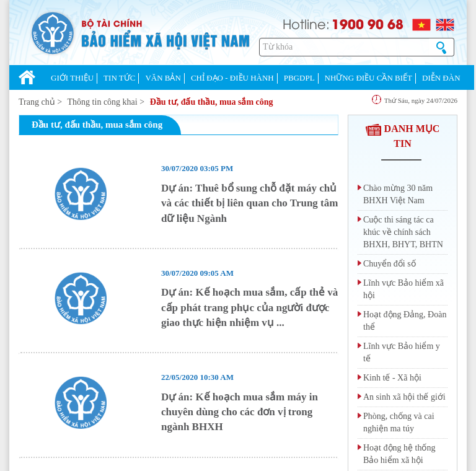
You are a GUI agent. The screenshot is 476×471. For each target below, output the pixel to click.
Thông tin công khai (103, 102)
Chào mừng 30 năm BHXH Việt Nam (398, 194)
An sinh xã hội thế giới (404, 397)
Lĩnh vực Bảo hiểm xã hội (403, 289)
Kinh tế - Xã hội (392, 378)
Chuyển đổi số (390, 264)
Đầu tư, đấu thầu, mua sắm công (212, 102)
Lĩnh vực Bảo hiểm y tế (402, 352)
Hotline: (306, 23)
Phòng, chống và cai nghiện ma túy (399, 422)
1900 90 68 (368, 24)
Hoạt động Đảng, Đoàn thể (405, 321)
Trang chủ (37, 102)
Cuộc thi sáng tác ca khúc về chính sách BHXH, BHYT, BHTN (403, 232)
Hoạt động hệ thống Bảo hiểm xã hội (399, 454)
